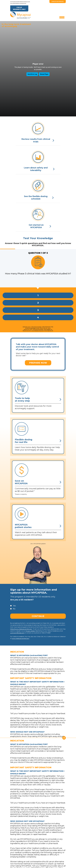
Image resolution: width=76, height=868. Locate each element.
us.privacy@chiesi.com (17, 633)
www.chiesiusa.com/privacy (21, 638)
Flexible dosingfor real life (38, 441)
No (14, 609)
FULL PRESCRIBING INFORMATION (18, 3)
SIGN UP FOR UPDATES (58, 2)
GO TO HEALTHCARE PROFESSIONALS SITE (20, 2)
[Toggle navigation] (62, 17)
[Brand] (21, 15)
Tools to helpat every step (38, 399)
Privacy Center (30, 631)
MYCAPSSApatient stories (38, 526)
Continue (38, 616)
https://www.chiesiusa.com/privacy (21, 629)
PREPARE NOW (38, 363)
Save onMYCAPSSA (38, 482)
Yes (14, 606)
